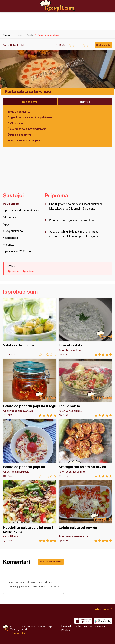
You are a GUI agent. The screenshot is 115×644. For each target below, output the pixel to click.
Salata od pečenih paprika (30, 448)
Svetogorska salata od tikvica (85, 448)
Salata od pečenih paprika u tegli (30, 388)
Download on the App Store (83, 621)
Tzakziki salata (85, 327)
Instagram (100, 626)
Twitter (78, 626)
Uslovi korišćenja (44, 627)
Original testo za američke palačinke (30, 117)
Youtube (88, 626)
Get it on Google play (103, 621)
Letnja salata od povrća (85, 511)
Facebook (66, 626)
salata (15, 271)
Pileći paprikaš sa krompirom (25, 140)
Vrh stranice (102, 609)
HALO (23, 634)
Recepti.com (58, 6)
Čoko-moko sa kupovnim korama (27, 129)
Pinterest (66, 630)
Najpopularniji (30, 102)
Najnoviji (85, 102)
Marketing (15, 630)
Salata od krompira (30, 327)
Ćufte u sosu (15, 123)
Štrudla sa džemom (19, 135)
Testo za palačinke (19, 112)
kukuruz (31, 271)
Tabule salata (85, 388)
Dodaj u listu (103, 45)
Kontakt (24, 630)
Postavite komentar (51, 562)
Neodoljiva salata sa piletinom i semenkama (30, 511)
